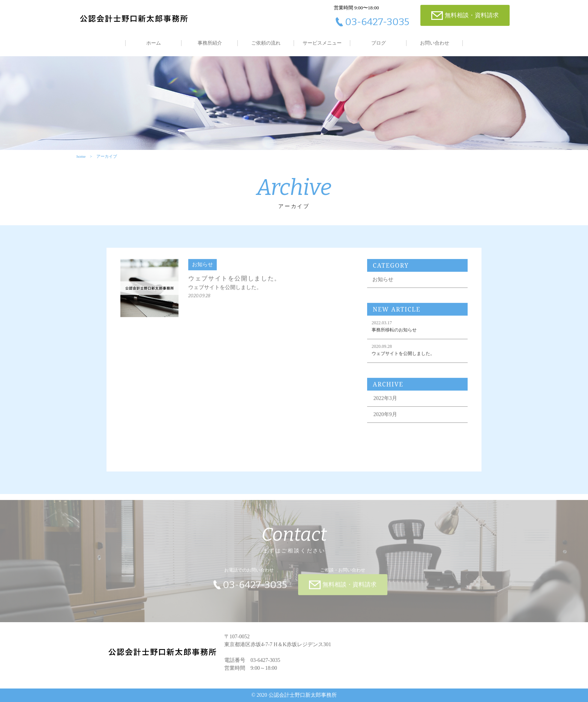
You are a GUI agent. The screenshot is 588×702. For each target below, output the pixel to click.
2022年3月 (385, 403)
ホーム (154, 43)
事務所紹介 (210, 43)
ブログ (379, 43)
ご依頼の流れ (266, 43)
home (81, 156)
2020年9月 (385, 419)
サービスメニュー (322, 43)
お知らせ (383, 284)
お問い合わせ (435, 43)
